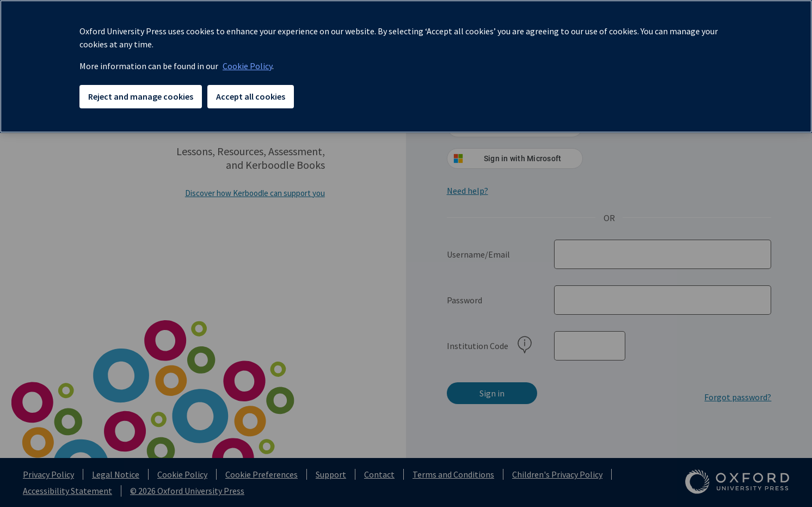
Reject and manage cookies (141, 96)
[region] (406, 66)
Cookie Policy (247, 66)
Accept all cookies (251, 96)
